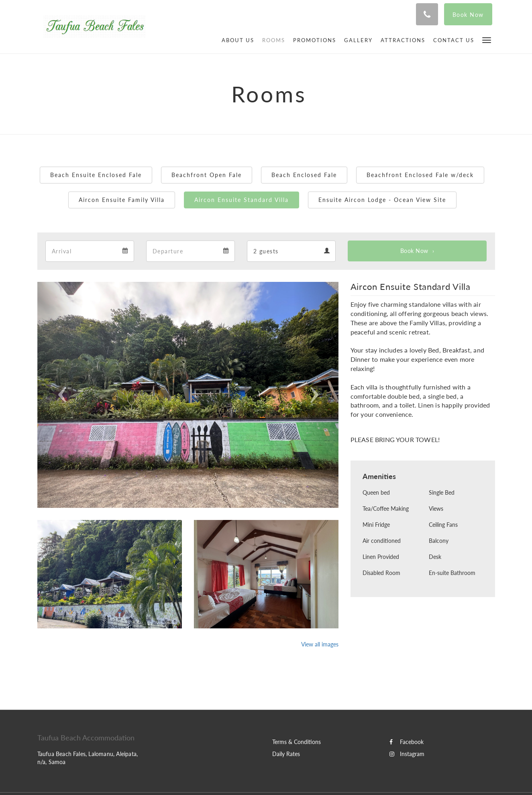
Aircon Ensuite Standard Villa (242, 200)
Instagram (407, 754)
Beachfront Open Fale (207, 175)
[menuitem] (238, 40)
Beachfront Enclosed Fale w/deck (420, 175)
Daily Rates (286, 754)
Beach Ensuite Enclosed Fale (96, 175)
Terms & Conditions (297, 742)
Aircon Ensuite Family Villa (122, 200)
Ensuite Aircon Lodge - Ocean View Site (382, 200)
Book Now (414, 251)
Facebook (407, 742)
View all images (320, 644)
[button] (487, 40)
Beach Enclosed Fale (304, 175)
